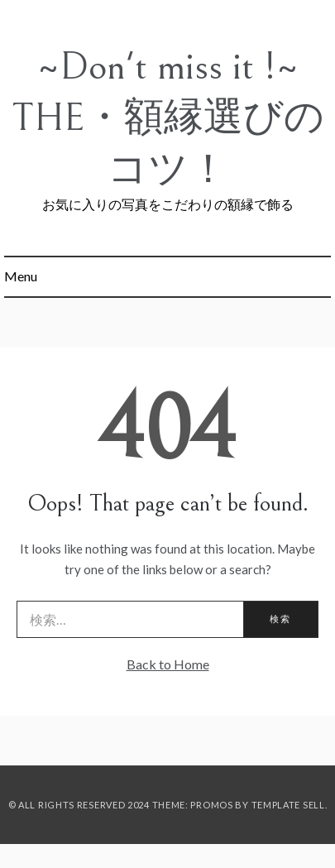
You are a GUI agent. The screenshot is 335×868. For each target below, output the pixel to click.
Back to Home (168, 664)
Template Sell (288, 805)
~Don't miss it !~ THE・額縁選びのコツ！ (168, 118)
